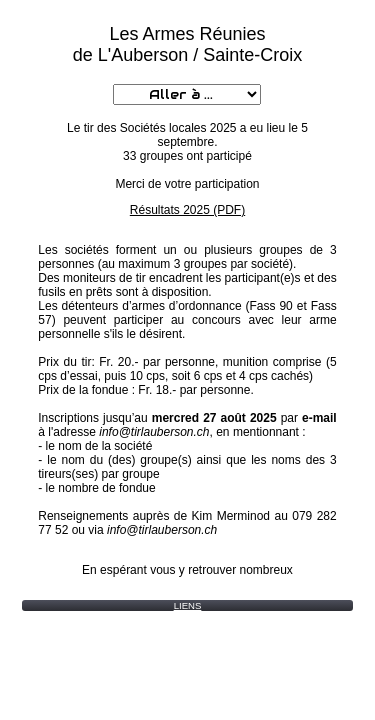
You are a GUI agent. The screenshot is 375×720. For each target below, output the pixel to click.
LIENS (188, 605)
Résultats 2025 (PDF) (187, 210)
